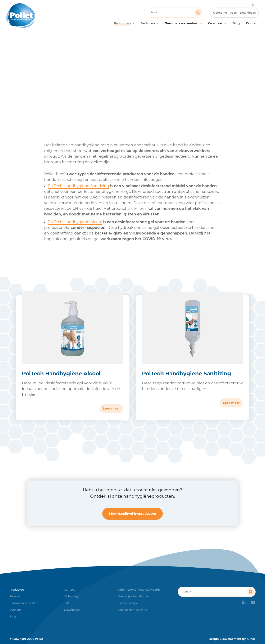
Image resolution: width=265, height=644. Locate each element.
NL (252, 3)
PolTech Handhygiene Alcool (75, 222)
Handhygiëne (131, 85)
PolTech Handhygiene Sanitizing (78, 186)
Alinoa (251, 639)
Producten (107, 85)
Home (88, 85)
